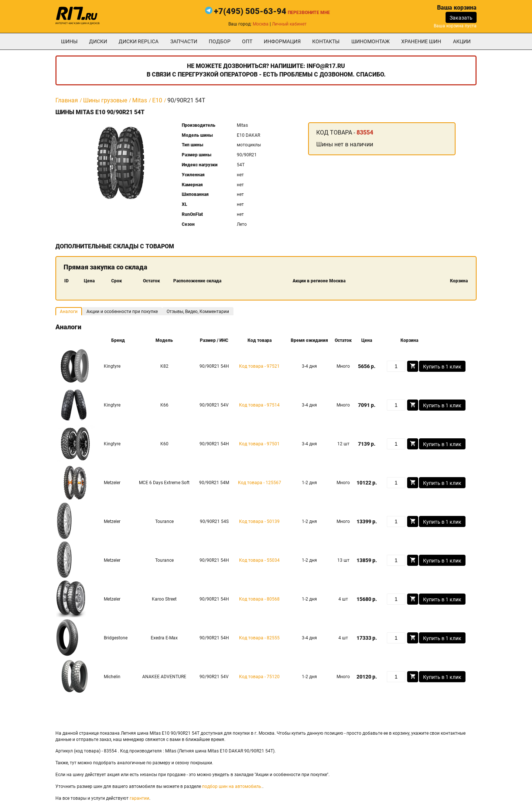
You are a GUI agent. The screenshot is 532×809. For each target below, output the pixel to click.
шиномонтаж (371, 41)
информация (282, 41)
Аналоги (69, 312)
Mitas (140, 100)
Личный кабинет (289, 24)
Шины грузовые (105, 100)
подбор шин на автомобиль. (232, 786)
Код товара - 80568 (259, 599)
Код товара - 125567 (260, 483)
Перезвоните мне (309, 13)
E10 (157, 100)
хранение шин (421, 41)
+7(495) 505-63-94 (250, 11)
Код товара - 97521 (259, 366)
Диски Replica (139, 41)
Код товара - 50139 (259, 521)
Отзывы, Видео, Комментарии (198, 312)
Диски (98, 41)
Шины (69, 41)
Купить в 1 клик (442, 367)
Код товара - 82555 (259, 638)
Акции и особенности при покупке (122, 312)
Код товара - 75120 (259, 677)
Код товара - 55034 (259, 560)
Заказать (461, 18)
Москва (261, 24)
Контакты (326, 41)
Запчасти (184, 41)
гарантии (139, 798)
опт (247, 41)
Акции (462, 41)
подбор (220, 41)
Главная (67, 100)
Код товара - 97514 (259, 405)
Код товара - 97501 (259, 444)
